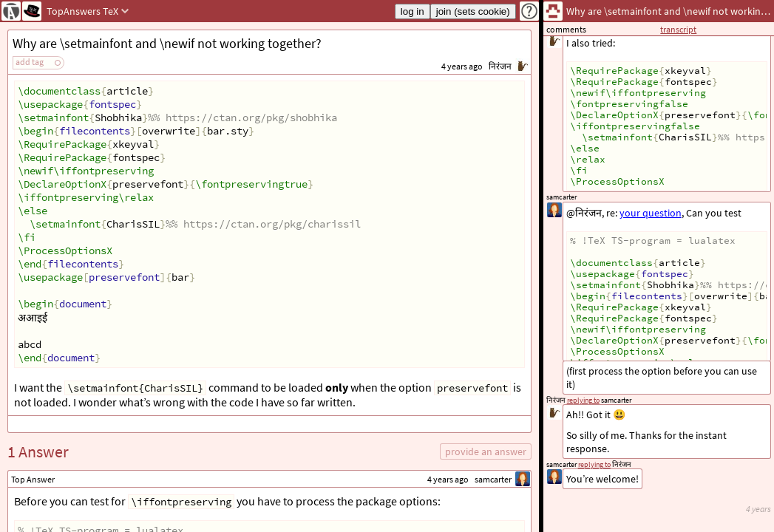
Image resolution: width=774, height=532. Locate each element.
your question (651, 213)
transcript (678, 29)
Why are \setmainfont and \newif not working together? (167, 43)
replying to (594, 464)
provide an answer (486, 451)
